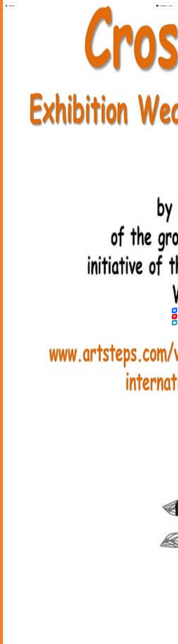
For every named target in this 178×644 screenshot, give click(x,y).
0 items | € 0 (166, 6)
